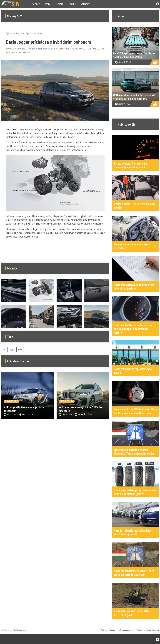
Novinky (36, 4)
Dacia (4, 350)
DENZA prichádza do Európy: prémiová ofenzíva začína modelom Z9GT (134, 97)
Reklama (104, 630)
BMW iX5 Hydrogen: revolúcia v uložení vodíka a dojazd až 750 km (135, 55)
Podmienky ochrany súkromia (148, 630)
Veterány (85, 4)
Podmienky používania (126, 630)
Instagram (157, 639)
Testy (47, 4)
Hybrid (20, 350)
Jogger (12, 350)
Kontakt (112, 630)
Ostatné (72, 4)
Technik (59, 4)
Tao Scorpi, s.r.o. (20, 630)
